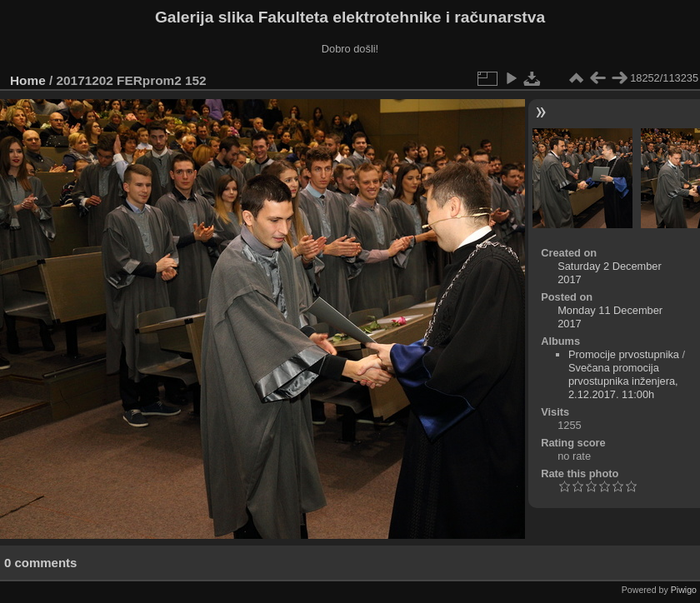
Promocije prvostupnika (624, 354)
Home (28, 80)
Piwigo (684, 590)
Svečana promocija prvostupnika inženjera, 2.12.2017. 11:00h (623, 381)
